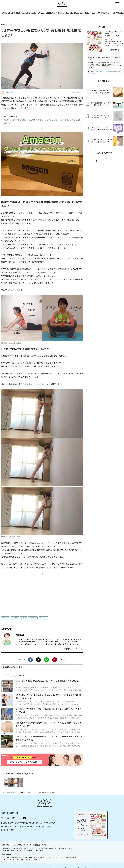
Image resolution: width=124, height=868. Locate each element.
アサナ (51, 279)
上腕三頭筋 (15, 618)
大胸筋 (24, 618)
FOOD (61, 13)
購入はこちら (115, 50)
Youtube (119, 161)
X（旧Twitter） (39, 807)
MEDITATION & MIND (26, 13)
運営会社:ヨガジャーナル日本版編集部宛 (104, 71)
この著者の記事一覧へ (71, 649)
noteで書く (63, 660)
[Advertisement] (42, 594)
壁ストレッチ (44, 618)
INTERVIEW (51, 13)
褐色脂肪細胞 (33, 618)
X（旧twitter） (38, 660)
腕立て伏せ (6, 618)
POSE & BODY (8, 13)
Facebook (30, 660)
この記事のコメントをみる (12, 667)
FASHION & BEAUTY (75, 13)
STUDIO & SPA (117, 13)
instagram (104, 161)
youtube (55, 807)
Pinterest (55, 660)
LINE (46, 660)
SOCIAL (40, 13)
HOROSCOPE (103, 13)
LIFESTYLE (90, 13)
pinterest (112, 161)
